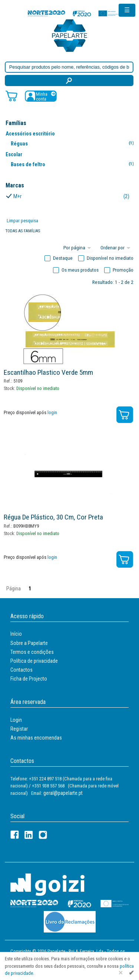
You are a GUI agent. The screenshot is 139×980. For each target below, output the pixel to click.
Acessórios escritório (30, 134)
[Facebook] (15, 835)
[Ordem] (116, 248)
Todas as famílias (23, 231)
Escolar (14, 154)
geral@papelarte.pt (63, 793)
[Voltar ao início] (70, 35)
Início (16, 634)
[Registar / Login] (41, 96)
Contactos (21, 670)
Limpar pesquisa (22, 221)
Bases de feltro (74, 164)
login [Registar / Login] (52, 412)
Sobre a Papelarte (29, 643)
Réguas (74, 143)
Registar (19, 729)
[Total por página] (78, 248)
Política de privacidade (34, 661)
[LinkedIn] (29, 835)
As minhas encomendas (36, 738)
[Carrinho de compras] (11, 96)
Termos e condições (32, 652)
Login (16, 720)
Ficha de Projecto (29, 679)
